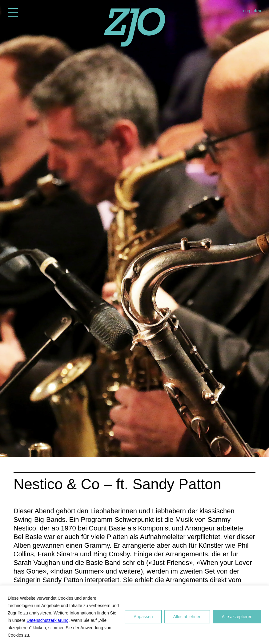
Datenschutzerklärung (47, 620)
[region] (134, 615)
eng (246, 11)
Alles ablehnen (187, 617)
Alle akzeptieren (237, 617)
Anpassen (143, 617)
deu (257, 11)
